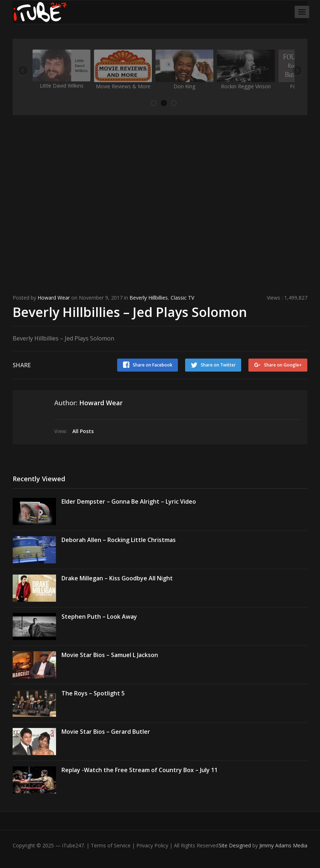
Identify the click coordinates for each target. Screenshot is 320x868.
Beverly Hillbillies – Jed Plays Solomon (130, 312)
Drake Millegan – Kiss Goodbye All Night (117, 578)
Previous (24, 71)
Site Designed (236, 845)
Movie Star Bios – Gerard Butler (106, 732)
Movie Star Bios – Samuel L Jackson (110, 655)
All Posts (83, 431)
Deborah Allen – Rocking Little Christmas (119, 540)
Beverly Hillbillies (149, 298)
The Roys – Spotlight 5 (93, 693)
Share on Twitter (218, 365)
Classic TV (182, 298)
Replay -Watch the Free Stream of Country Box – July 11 (140, 770)
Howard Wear (54, 298)
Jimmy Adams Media (283, 845)
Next (296, 71)
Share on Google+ (283, 365)
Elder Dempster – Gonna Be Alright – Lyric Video (129, 501)
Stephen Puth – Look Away (99, 617)
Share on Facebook (153, 365)
